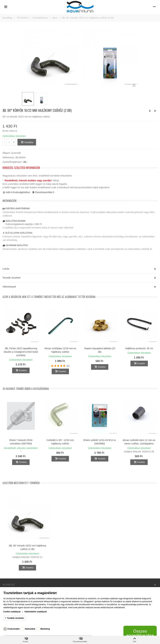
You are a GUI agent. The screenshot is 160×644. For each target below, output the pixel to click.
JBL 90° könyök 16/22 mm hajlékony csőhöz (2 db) (27, 547)
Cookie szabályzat (12, 612)
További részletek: (16, 618)
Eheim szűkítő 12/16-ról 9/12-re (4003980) (100, 442)
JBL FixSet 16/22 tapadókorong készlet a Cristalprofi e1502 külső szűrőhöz (21, 352)
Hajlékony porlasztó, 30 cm (139, 348)
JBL (25, 162)
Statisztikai (30, 629)
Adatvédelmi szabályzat (36, 612)
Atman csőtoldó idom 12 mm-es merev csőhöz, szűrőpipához (139, 442)
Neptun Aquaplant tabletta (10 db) (100, 350)
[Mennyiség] (9, 142)
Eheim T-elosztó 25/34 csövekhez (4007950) (21, 442)
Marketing (45, 629)
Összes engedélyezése (140, 633)
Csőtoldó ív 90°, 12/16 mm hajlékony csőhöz (60, 442)
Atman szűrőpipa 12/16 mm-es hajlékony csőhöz (60, 350)
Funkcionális (14, 629)
